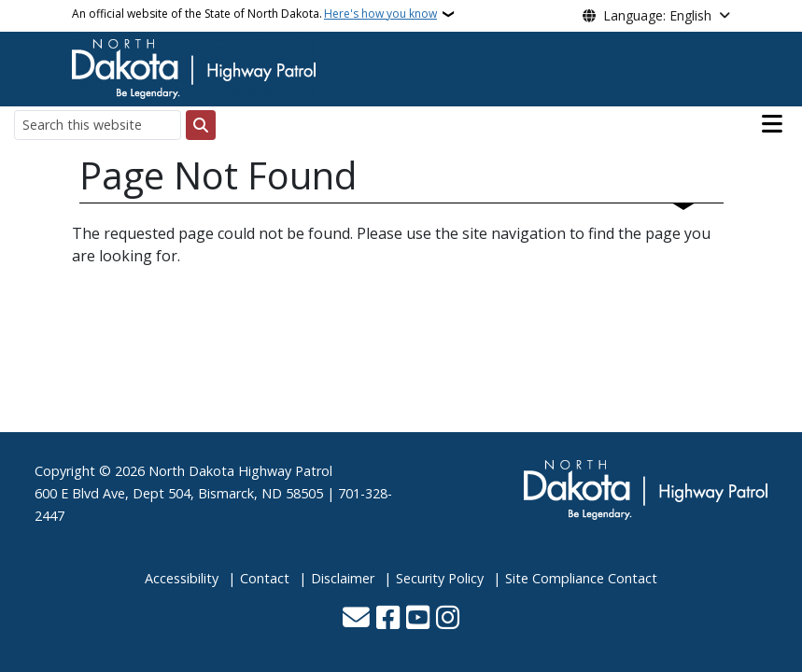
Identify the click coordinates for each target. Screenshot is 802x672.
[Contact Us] (356, 619)
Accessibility (182, 578)
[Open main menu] (772, 124)
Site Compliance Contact (581, 578)
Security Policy (440, 578)
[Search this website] (98, 125)
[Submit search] (201, 125)
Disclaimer (343, 578)
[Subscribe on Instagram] (448, 619)
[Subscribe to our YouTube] (418, 619)
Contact (265, 578)
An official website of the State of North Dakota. (254, 14)
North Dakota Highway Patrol (240, 471)
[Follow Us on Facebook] (388, 619)
